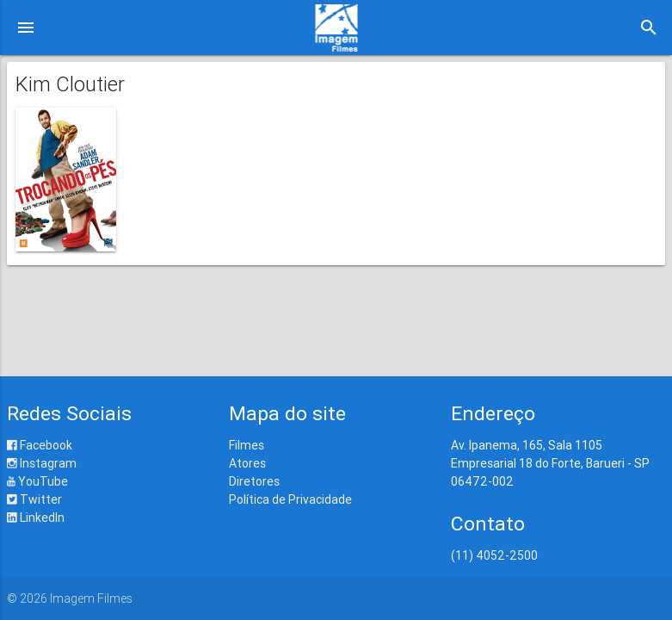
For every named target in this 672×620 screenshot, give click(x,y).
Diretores (254, 481)
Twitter (34, 499)
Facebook (40, 445)
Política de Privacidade (290, 499)
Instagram (42, 463)
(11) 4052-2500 (494, 555)
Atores (247, 463)
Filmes (247, 445)
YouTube (37, 481)
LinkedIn (36, 518)
